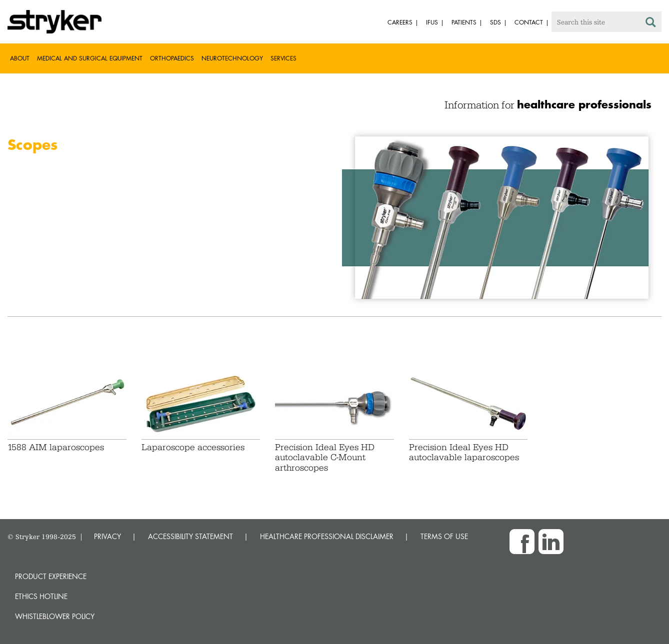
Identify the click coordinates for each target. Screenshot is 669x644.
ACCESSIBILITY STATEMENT (190, 536)
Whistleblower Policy (55, 616)
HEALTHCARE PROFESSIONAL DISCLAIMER (327, 536)
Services (283, 58)
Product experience (51, 576)
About (20, 58)
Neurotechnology (232, 58)
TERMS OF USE (444, 536)
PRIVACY (107, 536)
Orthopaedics (172, 58)
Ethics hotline (41, 596)
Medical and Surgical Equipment (90, 58)
